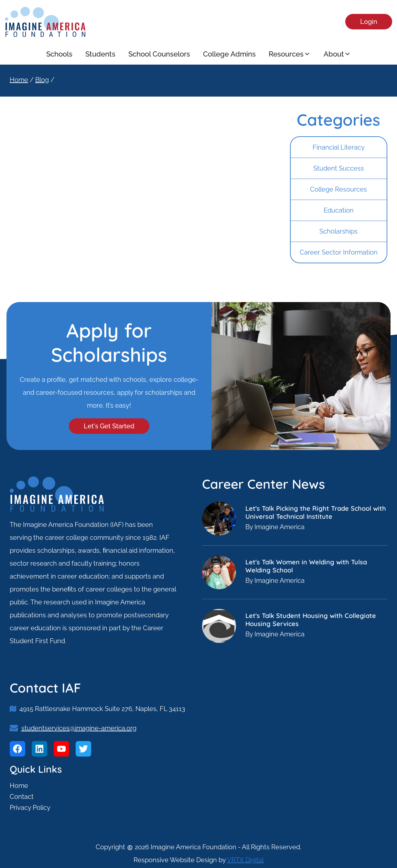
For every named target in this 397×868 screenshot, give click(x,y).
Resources (290, 54)
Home (19, 80)
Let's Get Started (109, 426)
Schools (59, 54)
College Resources (338, 189)
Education (339, 210)
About (337, 54)
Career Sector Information (339, 252)
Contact (22, 797)
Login (369, 22)
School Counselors (159, 54)
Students (100, 54)
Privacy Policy (30, 808)
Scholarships (338, 231)
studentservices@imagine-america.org (79, 728)
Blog (42, 80)
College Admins (229, 54)
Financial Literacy (339, 147)
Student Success (339, 168)
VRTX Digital (245, 860)
